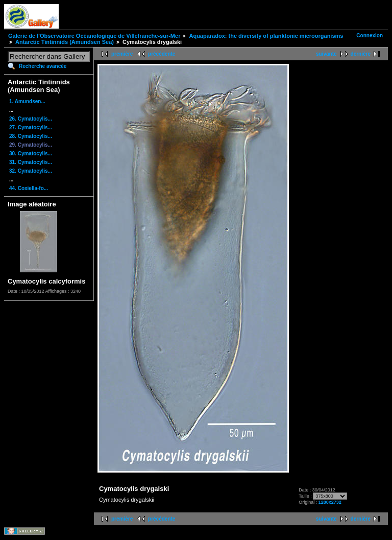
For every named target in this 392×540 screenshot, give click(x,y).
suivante (326, 54)
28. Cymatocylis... (31, 136)
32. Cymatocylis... (31, 171)
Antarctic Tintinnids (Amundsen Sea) (65, 42)
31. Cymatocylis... (31, 162)
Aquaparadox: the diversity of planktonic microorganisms (266, 36)
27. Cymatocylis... (31, 127)
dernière (361, 54)
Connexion (370, 36)
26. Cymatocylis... (31, 119)
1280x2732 (330, 502)
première (122, 54)
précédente (162, 54)
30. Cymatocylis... (31, 154)
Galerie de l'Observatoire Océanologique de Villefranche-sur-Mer (94, 36)
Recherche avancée (43, 66)
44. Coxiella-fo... (29, 188)
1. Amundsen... (27, 101)
